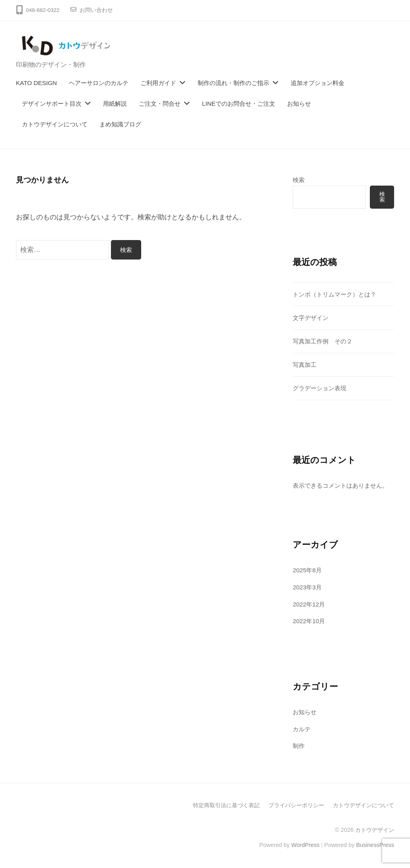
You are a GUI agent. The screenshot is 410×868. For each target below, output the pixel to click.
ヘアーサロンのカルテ (99, 83)
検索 (299, 180)
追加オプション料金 (318, 83)
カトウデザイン (375, 830)
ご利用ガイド (158, 83)
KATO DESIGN (36, 83)
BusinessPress (375, 845)
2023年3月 (307, 587)
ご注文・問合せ (160, 104)
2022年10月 (309, 621)
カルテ (302, 729)
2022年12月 (309, 604)
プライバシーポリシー (296, 805)
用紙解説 (115, 104)
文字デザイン (311, 318)
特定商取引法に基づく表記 (226, 805)
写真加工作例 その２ (323, 341)
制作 (299, 746)
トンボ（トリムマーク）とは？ (334, 294)
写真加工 (305, 365)
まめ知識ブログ (120, 124)
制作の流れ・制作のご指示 (233, 83)
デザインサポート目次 (52, 104)
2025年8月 (307, 570)
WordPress (305, 845)
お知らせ (299, 104)
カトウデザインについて (55, 124)
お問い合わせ (96, 10)
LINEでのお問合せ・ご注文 (239, 104)
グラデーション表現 (320, 388)
